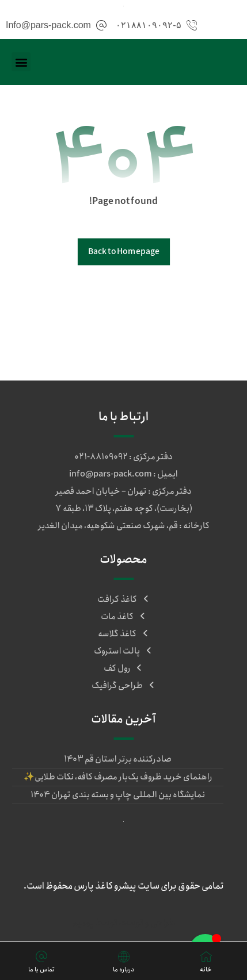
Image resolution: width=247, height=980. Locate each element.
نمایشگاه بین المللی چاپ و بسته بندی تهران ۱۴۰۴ (118, 795)
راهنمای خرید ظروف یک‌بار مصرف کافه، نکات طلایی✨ (118, 777)
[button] (21, 62)
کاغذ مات (124, 617)
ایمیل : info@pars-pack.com (124, 474)
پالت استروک (124, 651)
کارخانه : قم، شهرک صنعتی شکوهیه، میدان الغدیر (124, 526)
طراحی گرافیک (124, 686)
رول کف (124, 668)
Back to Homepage (123, 251)
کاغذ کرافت (124, 599)
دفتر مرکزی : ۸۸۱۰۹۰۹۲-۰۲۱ (124, 457)
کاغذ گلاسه (124, 634)
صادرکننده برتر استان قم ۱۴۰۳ (118, 759)
